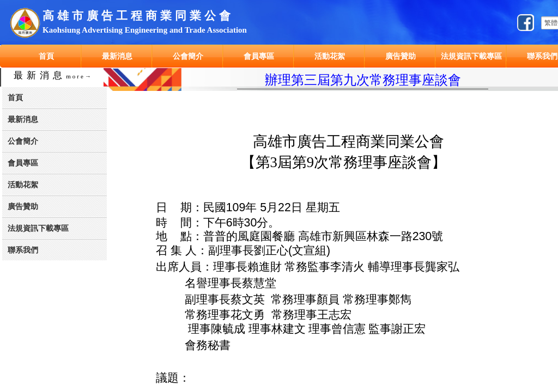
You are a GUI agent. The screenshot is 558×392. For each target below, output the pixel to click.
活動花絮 (330, 56)
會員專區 (259, 56)
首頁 (46, 56)
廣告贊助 (401, 56)
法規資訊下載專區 (471, 56)
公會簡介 (188, 56)
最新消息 (117, 56)
